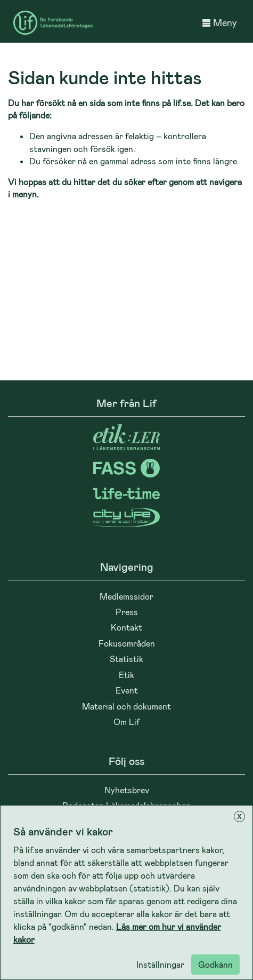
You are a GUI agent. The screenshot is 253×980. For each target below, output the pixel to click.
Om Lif (127, 722)
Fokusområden (127, 643)
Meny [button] (220, 22)
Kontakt (127, 627)
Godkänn (215, 964)
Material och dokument (127, 706)
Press (127, 612)
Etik (127, 675)
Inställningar (160, 964)
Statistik (127, 659)
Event (127, 690)
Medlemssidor (127, 596)
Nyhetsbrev (127, 790)
